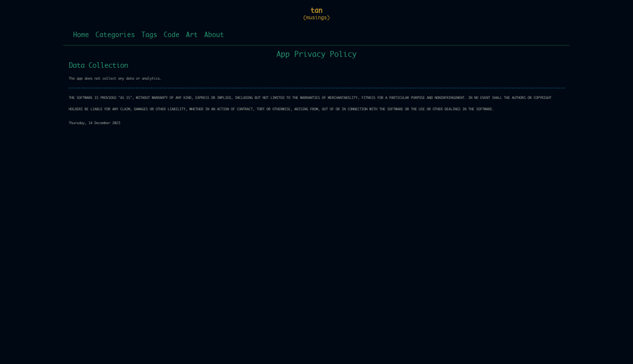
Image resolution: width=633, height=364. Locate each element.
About (214, 35)
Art (192, 35)
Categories (115, 35)
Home (81, 35)
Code (172, 35)
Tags (149, 35)
